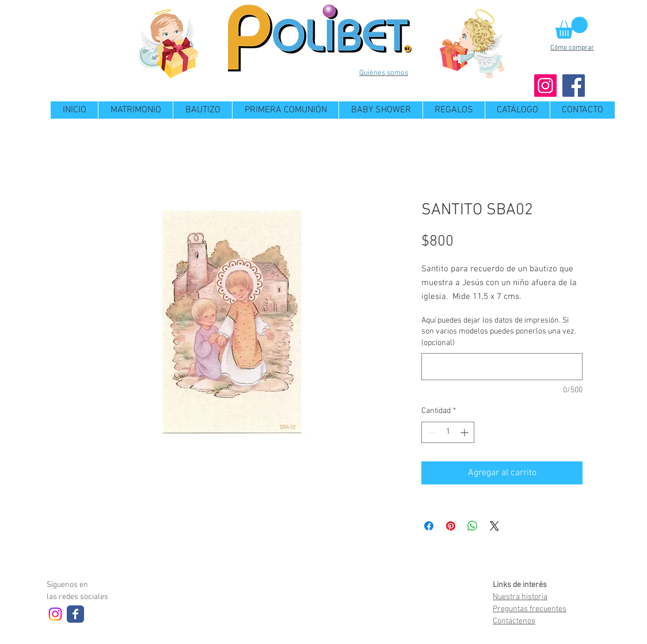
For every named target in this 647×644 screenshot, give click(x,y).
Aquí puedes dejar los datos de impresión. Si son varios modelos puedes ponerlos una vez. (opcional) (499, 332)
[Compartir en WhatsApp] (473, 526)
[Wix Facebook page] (75, 614)
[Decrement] (430, 432)
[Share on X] (494, 526)
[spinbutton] (448, 432)
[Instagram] (545, 86)
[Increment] (465, 432)
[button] (571, 28)
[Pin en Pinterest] (451, 526)
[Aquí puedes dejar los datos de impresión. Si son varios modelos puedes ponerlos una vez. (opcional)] (502, 367)
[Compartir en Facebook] (429, 526)
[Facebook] (574, 86)
